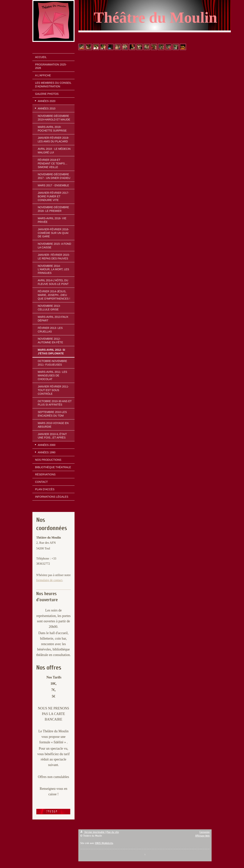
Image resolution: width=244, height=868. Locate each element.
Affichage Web (202, 836)
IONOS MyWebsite (104, 843)
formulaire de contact (49, 580)
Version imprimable (93, 832)
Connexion (205, 832)
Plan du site (113, 832)
